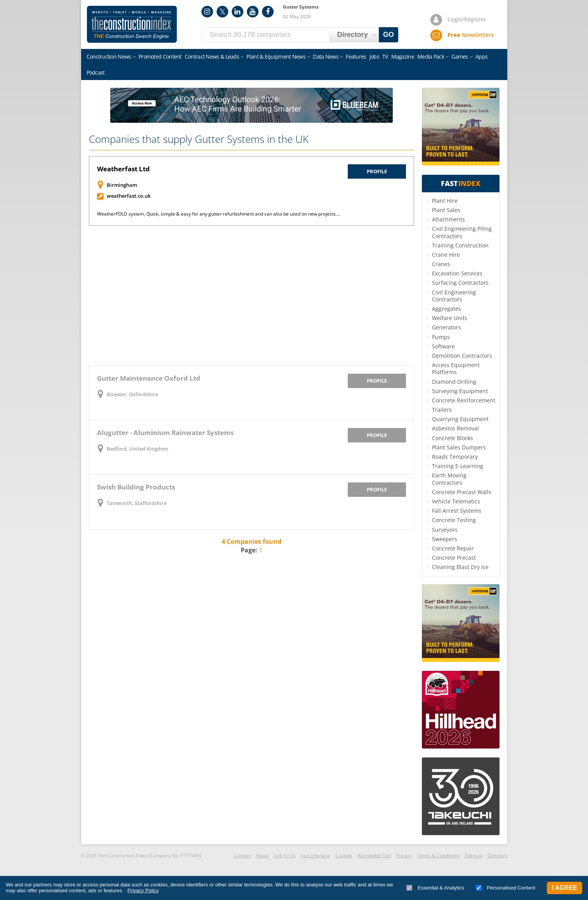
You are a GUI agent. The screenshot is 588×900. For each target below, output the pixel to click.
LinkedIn (238, 12)
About (262, 856)
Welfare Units (450, 318)
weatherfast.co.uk (129, 196)
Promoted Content (160, 57)
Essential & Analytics (435, 888)
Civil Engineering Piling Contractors (462, 232)
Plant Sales (446, 210)
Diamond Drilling (454, 382)
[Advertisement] (252, 296)
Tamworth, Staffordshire (137, 503)
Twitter (222, 12)
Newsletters (471, 35)
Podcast (96, 72)
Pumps (441, 337)
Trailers (442, 410)
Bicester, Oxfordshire (132, 394)
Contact (242, 856)
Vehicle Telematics (456, 501)
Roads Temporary (455, 457)
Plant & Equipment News (276, 57)
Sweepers (445, 539)
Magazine (403, 57)
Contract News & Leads (212, 57)
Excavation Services (457, 273)
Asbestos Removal (455, 428)
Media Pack (431, 57)
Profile (377, 171)
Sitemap (474, 856)
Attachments (448, 219)
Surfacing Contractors (460, 283)
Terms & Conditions (438, 856)
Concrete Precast (454, 558)
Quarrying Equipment (460, 419)
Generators (447, 327)
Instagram (207, 12)
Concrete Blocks (453, 438)
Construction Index (132, 24)
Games (460, 57)
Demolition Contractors (462, 356)
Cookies (344, 856)
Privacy (404, 856)
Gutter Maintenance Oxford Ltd (149, 378)
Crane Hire (446, 255)
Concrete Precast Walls (462, 492)
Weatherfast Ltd (123, 169)
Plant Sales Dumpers (459, 447)
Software (443, 346)
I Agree (565, 888)
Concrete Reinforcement (464, 400)
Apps (481, 57)
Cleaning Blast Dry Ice (460, 567)
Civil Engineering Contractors (454, 296)
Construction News (109, 57)
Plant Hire (445, 201)
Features (356, 57)
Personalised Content (506, 888)
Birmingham (122, 185)
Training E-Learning (458, 466)
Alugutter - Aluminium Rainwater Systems (165, 433)
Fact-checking (316, 856)
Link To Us (285, 856)
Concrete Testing (454, 520)
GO (389, 35)
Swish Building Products (136, 487)
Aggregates (447, 309)
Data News (326, 57)
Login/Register (467, 19)
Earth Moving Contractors (449, 479)
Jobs (374, 57)
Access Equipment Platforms (456, 368)
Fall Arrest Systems (457, 511)
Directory (498, 856)
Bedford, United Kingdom (137, 449)
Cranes (441, 264)
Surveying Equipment (460, 391)
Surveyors (445, 530)
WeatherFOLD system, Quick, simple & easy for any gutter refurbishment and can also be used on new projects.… (219, 214)
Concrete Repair (453, 548)
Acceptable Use (374, 856)
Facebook (268, 12)
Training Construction (460, 245)
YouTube (253, 12)
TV (385, 57)
